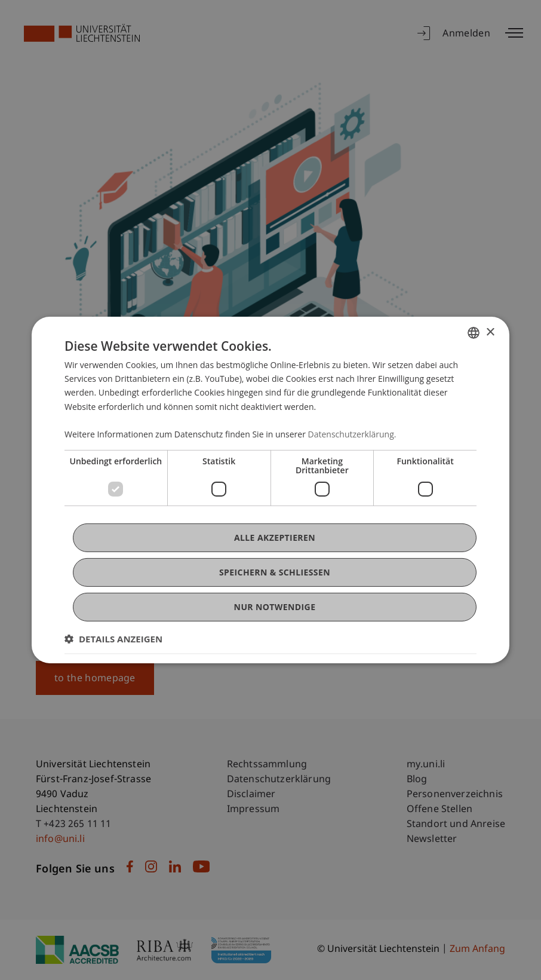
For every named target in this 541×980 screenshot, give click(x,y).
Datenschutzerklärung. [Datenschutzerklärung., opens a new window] (352, 434)
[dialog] (270, 490)
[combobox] (474, 333)
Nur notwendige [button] (275, 607)
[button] (113, 639)
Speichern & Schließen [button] (275, 572)
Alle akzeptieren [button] (275, 538)
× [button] (490, 332)
